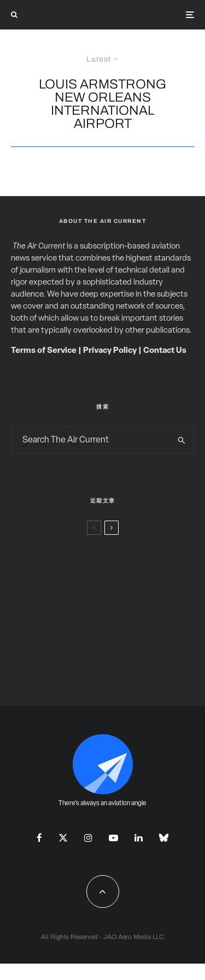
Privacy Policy (110, 351)
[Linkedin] (139, 838)
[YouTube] (113, 838)
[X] (63, 838)
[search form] (91, 440)
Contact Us (165, 351)
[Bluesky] (164, 838)
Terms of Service (44, 351)
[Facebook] (39, 838)
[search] (182, 440)
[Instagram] (88, 838)
